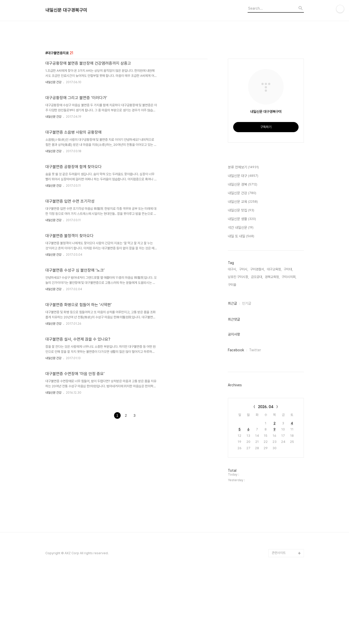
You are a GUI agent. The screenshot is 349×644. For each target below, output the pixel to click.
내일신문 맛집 (241, 211)
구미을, (232, 285)
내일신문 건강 (53, 82)
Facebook (236, 350)
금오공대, (257, 277)
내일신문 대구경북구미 (66, 10)
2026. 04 (266, 407)
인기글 (247, 303)
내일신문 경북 (243, 185)
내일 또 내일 (241, 236)
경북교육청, (272, 277)
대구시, (232, 269)
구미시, (244, 269)
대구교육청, (274, 269)
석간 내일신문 (241, 228)
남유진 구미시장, (238, 277)
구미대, (288, 269)
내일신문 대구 (243, 176)
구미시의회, (289, 277)
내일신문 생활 (242, 219)
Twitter (255, 350)
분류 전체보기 (243, 167)
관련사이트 (279, 624)
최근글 (232, 303)
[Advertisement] (175, 537)
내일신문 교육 (243, 202)
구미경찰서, (258, 269)
